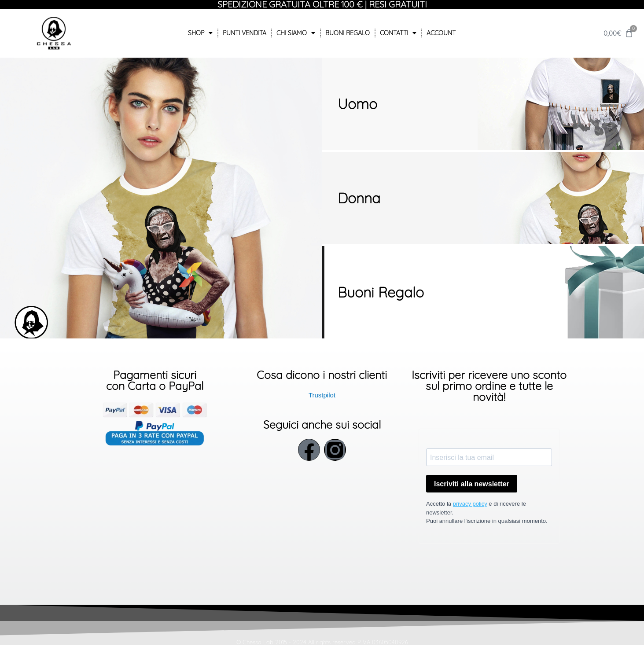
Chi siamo (296, 33)
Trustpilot (322, 395)
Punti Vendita (245, 33)
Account (441, 33)
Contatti (398, 33)
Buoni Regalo (348, 33)
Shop (200, 33)
